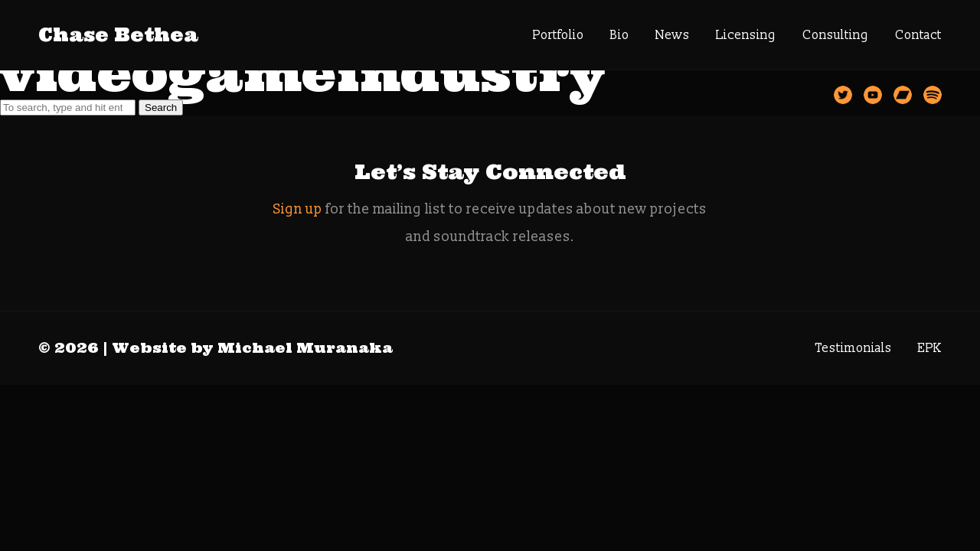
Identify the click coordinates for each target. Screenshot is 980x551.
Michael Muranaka (305, 348)
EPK (930, 348)
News (673, 35)
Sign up (298, 209)
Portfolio (559, 35)
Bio (620, 35)
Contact (918, 35)
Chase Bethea (118, 35)
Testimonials (854, 348)
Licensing (746, 35)
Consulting (836, 35)
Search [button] (161, 108)
